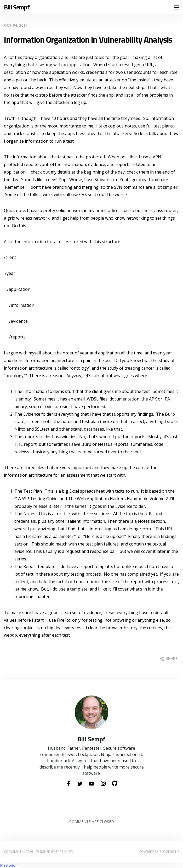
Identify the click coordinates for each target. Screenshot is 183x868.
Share (169, 658)
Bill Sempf (17, 7)
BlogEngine (169, 852)
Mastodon (9, 865)
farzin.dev (65, 852)
